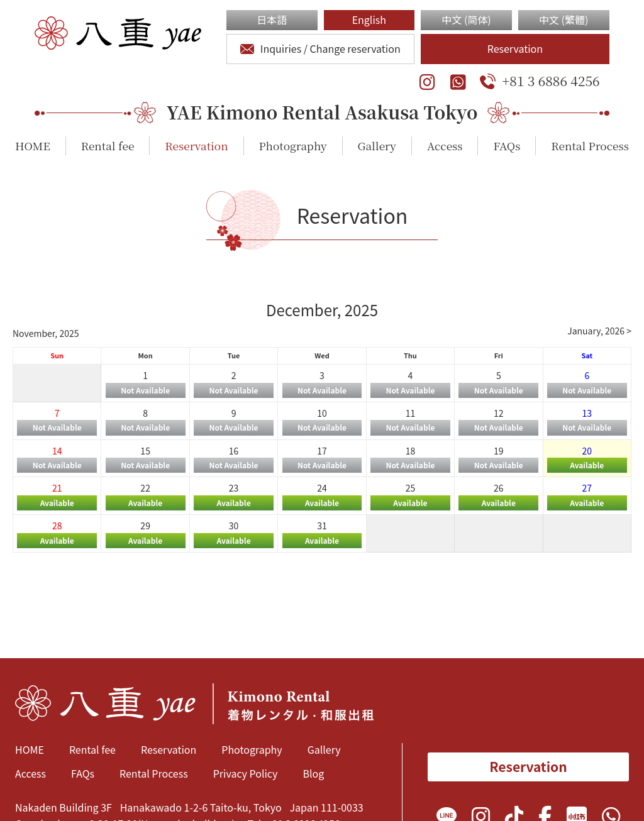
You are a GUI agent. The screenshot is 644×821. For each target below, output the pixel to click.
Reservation (515, 48)
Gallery (377, 146)
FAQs (507, 146)
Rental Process (590, 146)
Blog (313, 773)
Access (445, 146)
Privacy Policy (246, 773)
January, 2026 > (599, 331)
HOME (33, 146)
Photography (293, 146)
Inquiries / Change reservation (320, 48)
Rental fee (108, 146)
